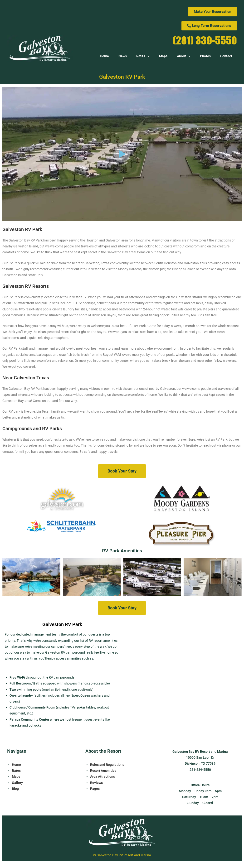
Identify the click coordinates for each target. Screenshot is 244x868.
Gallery (17, 783)
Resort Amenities (103, 771)
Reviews (96, 783)
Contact (226, 56)
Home (104, 56)
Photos (205, 56)
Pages (95, 789)
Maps (163, 56)
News (123, 56)
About (184, 56)
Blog (15, 789)
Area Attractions (102, 776)
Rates (143, 56)
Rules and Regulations (107, 765)
